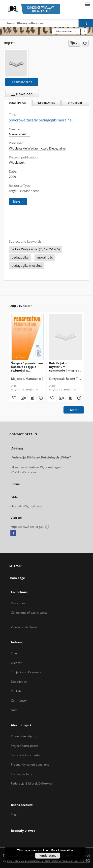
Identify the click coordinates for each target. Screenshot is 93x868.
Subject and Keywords (26, 672)
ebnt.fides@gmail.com (26, 506)
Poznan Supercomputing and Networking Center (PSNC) (49, 860)
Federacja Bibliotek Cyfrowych (32, 783)
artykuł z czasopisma (24, 191)
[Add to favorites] (85, 43)
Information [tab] (46, 103)
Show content (22, 82)
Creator (16, 663)
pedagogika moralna (27, 266)
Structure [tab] (75, 103)
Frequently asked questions (30, 765)
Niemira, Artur (19, 134)
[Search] (86, 23)
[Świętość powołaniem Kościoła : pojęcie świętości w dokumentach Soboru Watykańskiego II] (28, 337)
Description (19, 682)
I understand (48, 856)
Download (21, 94)
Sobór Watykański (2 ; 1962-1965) (36, 249)
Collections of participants (29, 613)
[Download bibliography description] (23, 398)
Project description (24, 736)
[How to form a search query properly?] (84, 31)
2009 (12, 177)
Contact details (21, 774)
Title (14, 653)
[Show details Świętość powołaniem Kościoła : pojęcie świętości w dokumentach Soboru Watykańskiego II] (40, 398)
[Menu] (87, 4)
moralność (45, 257)
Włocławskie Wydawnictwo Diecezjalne (37, 148)
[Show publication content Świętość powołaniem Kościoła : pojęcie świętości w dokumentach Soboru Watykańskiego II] (32, 398)
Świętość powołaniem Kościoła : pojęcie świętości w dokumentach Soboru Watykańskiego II (27, 367)
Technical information (26, 755)
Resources (18, 603)
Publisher (17, 691)
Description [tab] (18, 103)
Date (14, 710)
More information (62, 850)
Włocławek (17, 163)
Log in (15, 814)
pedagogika (20, 257)
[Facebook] (13, 533)
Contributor (19, 700)
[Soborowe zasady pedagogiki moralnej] (16, 63)
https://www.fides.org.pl (30, 527)
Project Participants (25, 746)
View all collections (24, 627)
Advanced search (66, 31)
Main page (17, 578)
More (74, 410)
